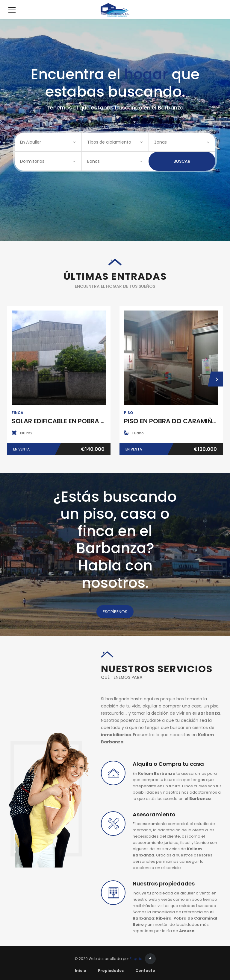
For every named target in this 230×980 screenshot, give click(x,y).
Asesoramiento (154, 823)
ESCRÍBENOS (115, 621)
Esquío (136, 968)
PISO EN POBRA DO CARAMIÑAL (172, 430)
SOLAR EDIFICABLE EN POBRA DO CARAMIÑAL (80, 430)
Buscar (182, 170)
